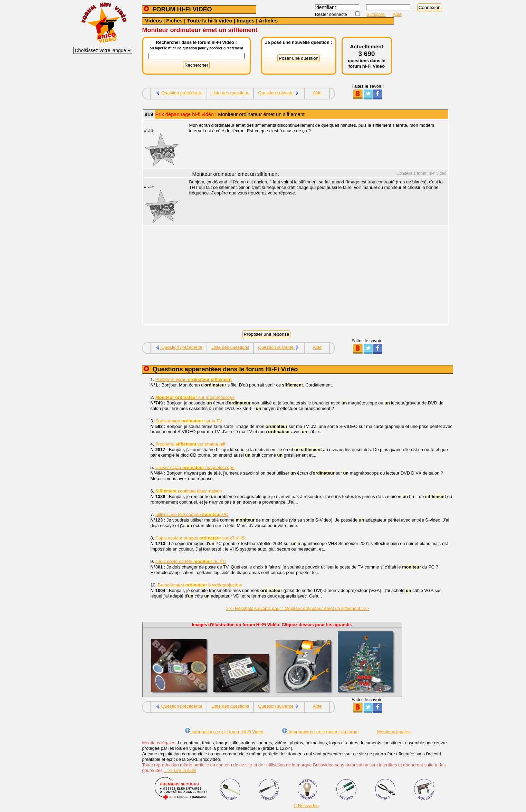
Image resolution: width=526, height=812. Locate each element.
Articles (268, 21)
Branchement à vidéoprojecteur (200, 585)
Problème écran (194, 379)
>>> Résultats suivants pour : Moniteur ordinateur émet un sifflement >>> (297, 608)
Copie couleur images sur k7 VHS (200, 538)
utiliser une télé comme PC (192, 514)
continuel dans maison (189, 491)
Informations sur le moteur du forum (320, 732)
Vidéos (154, 21)
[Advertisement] (315, 276)
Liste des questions (230, 93)
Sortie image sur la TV (189, 421)
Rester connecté (332, 14)
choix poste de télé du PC (191, 561)
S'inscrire (376, 14)
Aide (397, 14)
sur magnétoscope (195, 397)
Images (246, 21)
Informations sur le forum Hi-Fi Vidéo (224, 732)
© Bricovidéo (306, 806)
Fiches (174, 21)
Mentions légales (394, 732)
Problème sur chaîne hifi (190, 444)
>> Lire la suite (180, 770)
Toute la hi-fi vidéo (209, 21)
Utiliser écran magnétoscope (195, 467)
